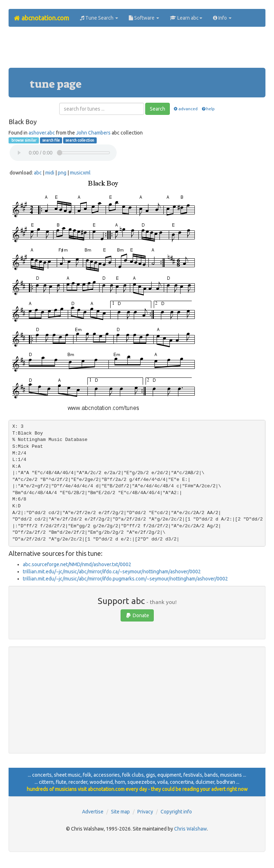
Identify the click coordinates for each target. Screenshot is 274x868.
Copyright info (176, 812)
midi (50, 173)
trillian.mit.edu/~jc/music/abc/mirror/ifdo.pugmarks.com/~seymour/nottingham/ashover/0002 (125, 579)
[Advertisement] (138, 50)
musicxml (80, 173)
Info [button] (222, 18)
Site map (120, 812)
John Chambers (93, 133)
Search (158, 109)
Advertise (93, 812)
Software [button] (144, 18)
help (208, 109)
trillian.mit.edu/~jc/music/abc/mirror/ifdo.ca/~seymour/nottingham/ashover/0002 (112, 572)
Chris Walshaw (191, 829)
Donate (137, 615)
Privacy (145, 812)
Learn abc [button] (186, 18)
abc (38, 173)
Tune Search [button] (99, 18)
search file (51, 140)
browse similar (24, 140)
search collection (80, 140)
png (62, 173)
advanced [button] (185, 109)
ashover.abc (42, 133)
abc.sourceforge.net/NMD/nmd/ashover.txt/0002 (77, 564)
